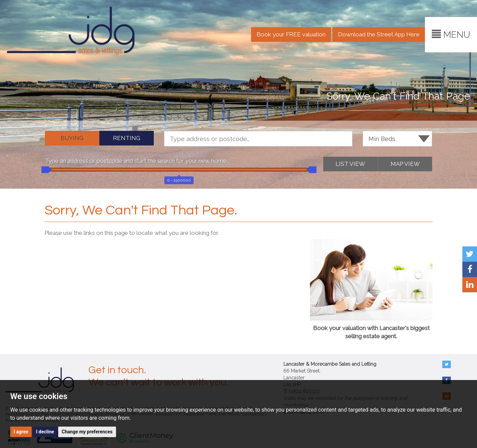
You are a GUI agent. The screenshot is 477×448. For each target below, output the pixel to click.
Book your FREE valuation (291, 34)
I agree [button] (21, 432)
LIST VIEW (350, 164)
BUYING (72, 138)
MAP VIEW (405, 164)
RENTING (127, 138)
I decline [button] (45, 432)
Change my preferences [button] (87, 432)
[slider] (45, 170)
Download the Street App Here (379, 34)
